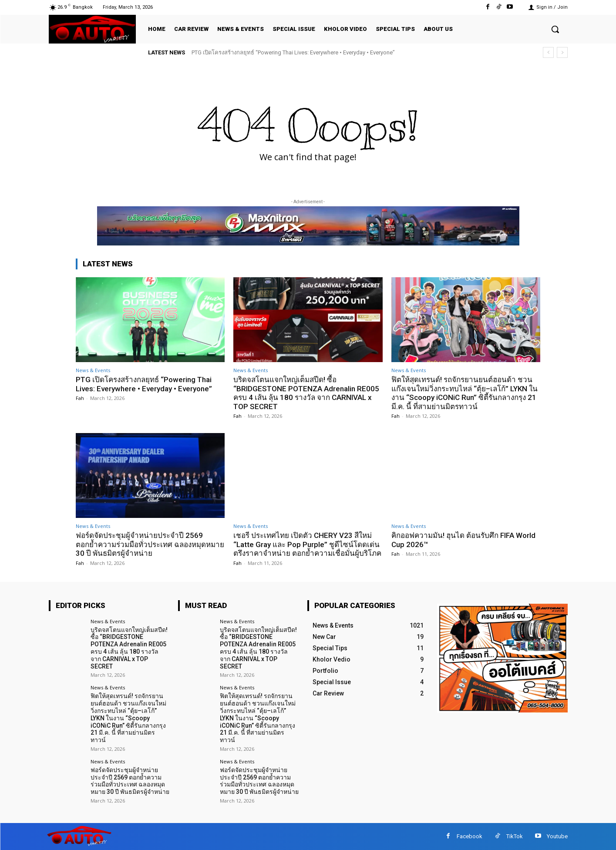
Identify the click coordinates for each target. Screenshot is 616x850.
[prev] (548, 52)
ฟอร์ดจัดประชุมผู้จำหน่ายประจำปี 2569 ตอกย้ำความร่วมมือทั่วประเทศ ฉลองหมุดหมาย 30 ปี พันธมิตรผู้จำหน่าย (150, 544)
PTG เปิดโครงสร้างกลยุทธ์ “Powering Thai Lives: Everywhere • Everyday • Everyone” (293, 52)
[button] (555, 29)
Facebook (470, 836)
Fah (80, 398)
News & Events (93, 370)
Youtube (557, 836)
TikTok (515, 836)
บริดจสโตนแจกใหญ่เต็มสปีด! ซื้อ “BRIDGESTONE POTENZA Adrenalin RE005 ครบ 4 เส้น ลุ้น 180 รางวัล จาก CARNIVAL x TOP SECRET (307, 393)
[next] (562, 52)
